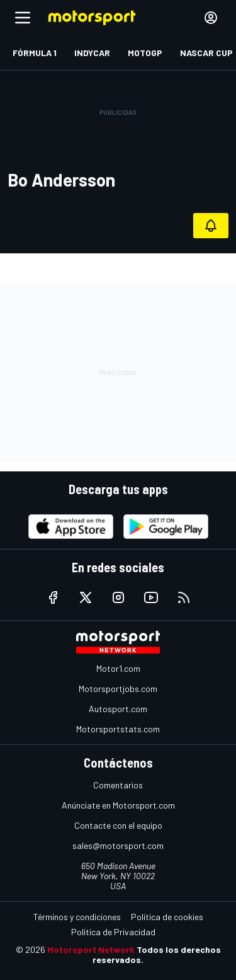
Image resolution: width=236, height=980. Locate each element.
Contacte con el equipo (118, 825)
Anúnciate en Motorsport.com (118, 805)
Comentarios (118, 785)
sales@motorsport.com (118, 845)
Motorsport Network (91, 949)
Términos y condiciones (77, 917)
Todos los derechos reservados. (157, 954)
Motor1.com (118, 668)
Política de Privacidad (113, 932)
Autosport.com (118, 709)
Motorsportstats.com (118, 729)
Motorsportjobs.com (118, 689)
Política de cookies (167, 917)
